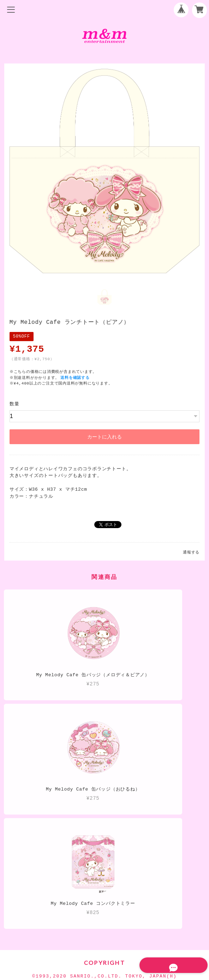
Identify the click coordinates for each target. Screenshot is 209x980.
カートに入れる (104, 436)
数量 (14, 403)
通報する (191, 552)
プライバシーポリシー (104, 915)
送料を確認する (76, 377)
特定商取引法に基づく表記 (104, 927)
